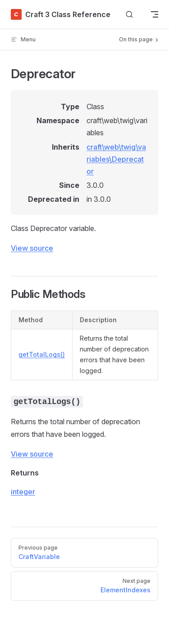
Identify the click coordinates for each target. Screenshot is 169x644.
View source (32, 248)
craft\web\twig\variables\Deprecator (116, 159)
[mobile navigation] (155, 14)
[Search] (129, 15)
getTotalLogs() (42, 354)
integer (23, 492)
